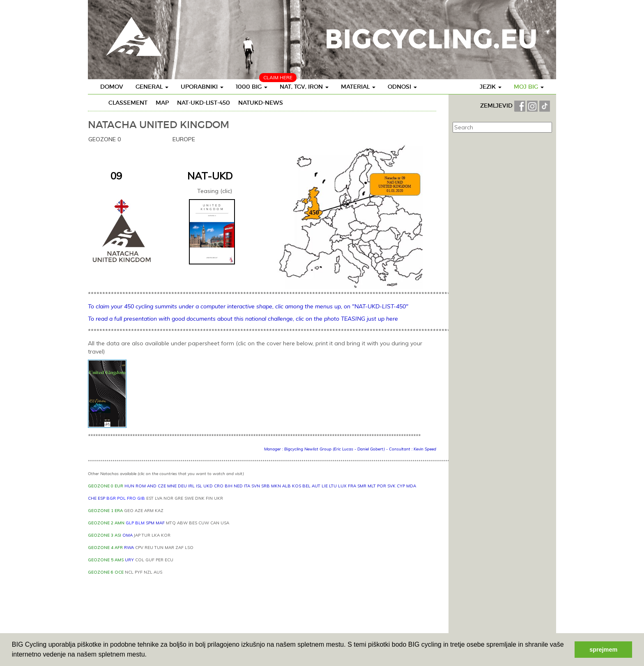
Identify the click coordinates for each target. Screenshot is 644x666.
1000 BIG (252, 87)
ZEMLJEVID (497, 106)
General (152, 87)
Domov (112, 87)
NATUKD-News (261, 103)
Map (162, 103)
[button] (149, 655)
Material (358, 87)
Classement (128, 103)
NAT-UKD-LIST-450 (204, 103)
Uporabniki (202, 87)
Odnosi (402, 87)
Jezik (491, 87)
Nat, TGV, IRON (304, 87)
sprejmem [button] (603, 650)
